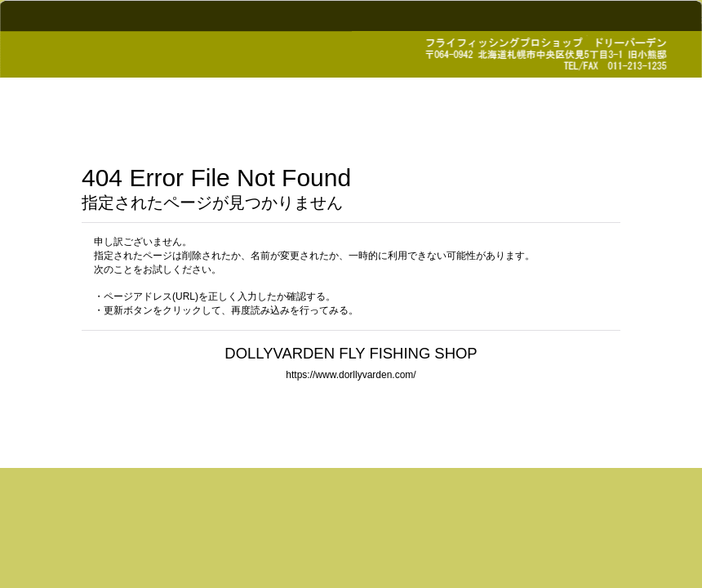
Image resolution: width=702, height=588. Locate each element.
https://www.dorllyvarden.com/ (351, 375)
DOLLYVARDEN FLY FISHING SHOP (351, 353)
